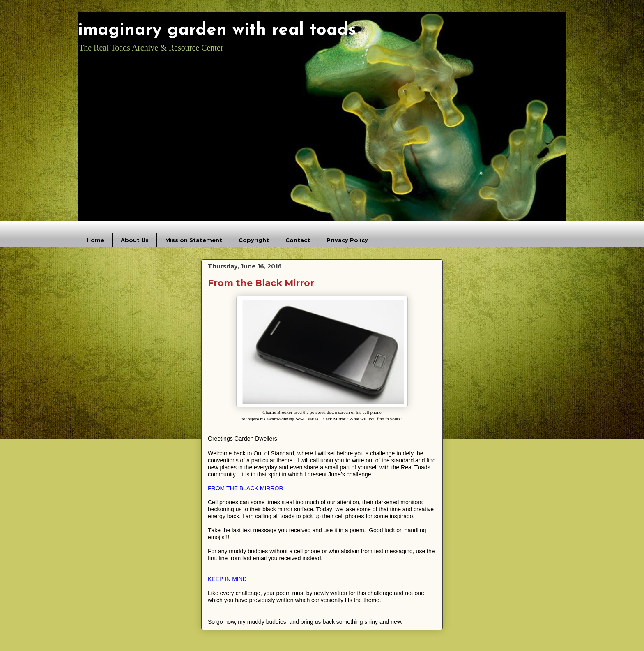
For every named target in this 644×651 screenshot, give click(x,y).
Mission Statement (194, 240)
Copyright (254, 240)
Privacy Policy (347, 240)
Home (95, 240)
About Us (135, 240)
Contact (298, 240)
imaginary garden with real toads (217, 30)
